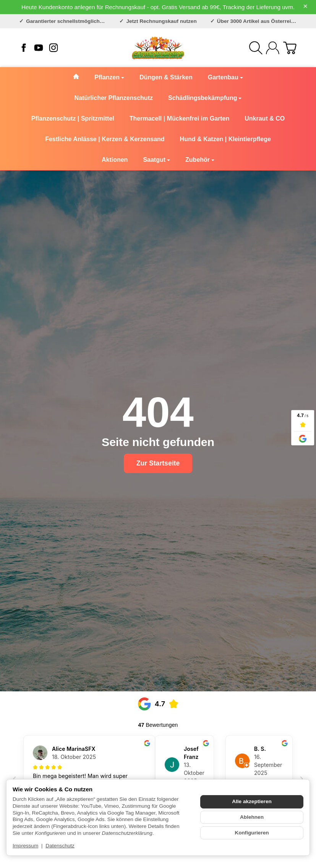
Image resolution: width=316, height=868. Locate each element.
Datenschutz (60, 846)
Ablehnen (252, 817)
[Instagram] (53, 48)
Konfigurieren (252, 833)
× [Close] (305, 6)
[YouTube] (39, 48)
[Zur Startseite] (158, 48)
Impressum (25, 846)
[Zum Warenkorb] (290, 48)
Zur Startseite (158, 463)
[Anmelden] (273, 48)
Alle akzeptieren (252, 801)
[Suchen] (256, 48)
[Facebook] (24, 48)
